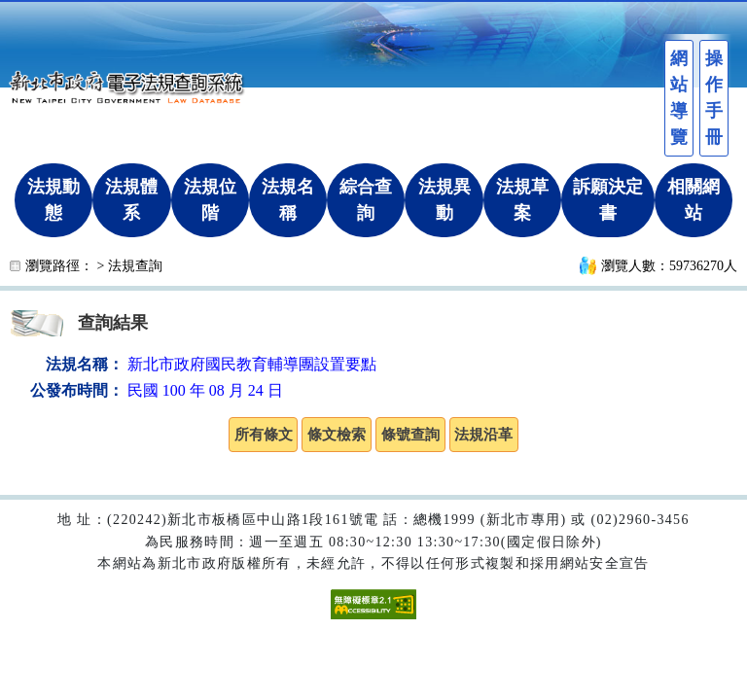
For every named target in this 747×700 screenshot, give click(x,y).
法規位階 (210, 200)
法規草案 (522, 200)
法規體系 (131, 200)
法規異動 (445, 200)
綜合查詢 (366, 200)
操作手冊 (714, 98)
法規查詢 (135, 266)
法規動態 (53, 200)
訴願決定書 (608, 200)
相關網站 (694, 200)
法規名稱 (288, 200)
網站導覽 (679, 98)
